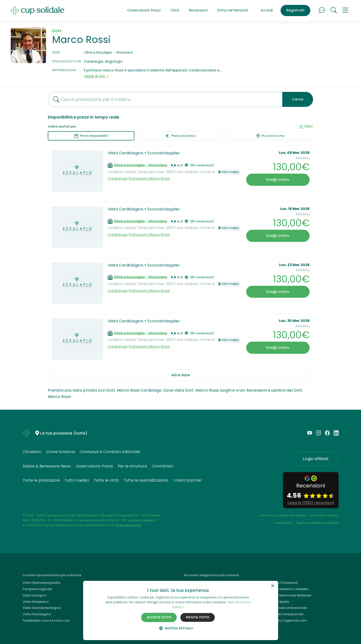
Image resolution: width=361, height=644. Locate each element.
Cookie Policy (283, 523)
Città (175, 10)
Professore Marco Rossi (149, 178)
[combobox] (163, 99)
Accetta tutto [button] (159, 617)
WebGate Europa (129, 525)
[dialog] (181, 610)
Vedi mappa (229, 172)
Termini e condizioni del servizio (283, 515)
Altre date (181, 375)
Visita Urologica (34, 595)
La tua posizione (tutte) (64, 433)
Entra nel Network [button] (234, 10)
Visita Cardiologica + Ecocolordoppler (144, 153)
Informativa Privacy (324, 515)
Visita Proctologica (37, 614)
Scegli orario (278, 179)
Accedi (267, 10)
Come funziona (60, 452)
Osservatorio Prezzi (144, 10)
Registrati (295, 10)
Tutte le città (106, 480)
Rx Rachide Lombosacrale (284, 614)
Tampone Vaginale (37, 589)
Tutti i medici (77, 480)
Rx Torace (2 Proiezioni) (281, 583)
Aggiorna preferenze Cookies (317, 523)
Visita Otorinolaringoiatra (41, 583)
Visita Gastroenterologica (42, 608)
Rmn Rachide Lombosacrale (285, 608)
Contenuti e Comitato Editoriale (110, 452)
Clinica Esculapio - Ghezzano (140, 165)
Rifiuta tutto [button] (198, 617)
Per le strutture (132, 466)
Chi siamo (32, 452)
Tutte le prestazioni (41, 480)
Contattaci (162, 466)
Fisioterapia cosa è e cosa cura (46, 620)
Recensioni (198, 10)
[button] (345, 10)
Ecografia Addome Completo (286, 589)
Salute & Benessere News (47, 466)
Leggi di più (97, 76)
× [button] (273, 586)
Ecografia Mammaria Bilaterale (288, 595)
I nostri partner (188, 480)
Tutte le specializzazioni (146, 480)
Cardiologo (118, 178)
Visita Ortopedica (36, 602)
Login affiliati (316, 459)
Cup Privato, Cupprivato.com (285, 620)
